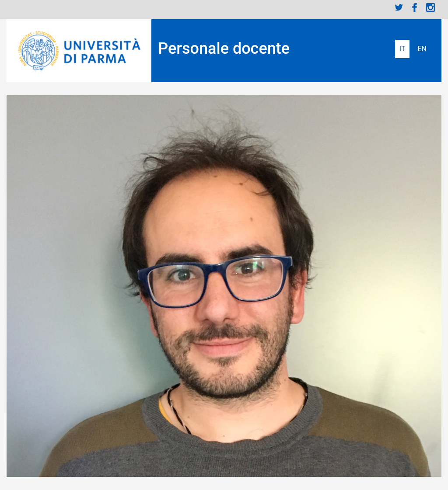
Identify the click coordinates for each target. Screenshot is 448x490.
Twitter (399, 7)
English (422, 49)
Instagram (430, 7)
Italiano (402, 49)
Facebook (415, 7)
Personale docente (224, 49)
